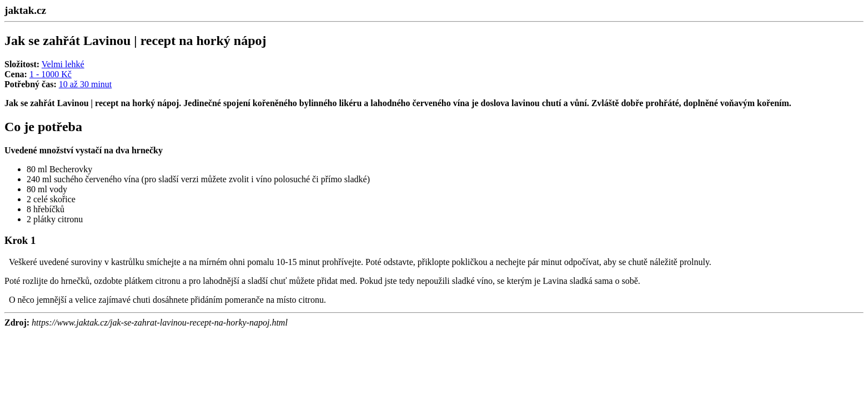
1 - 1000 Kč (51, 74)
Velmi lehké (63, 64)
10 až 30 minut (86, 84)
